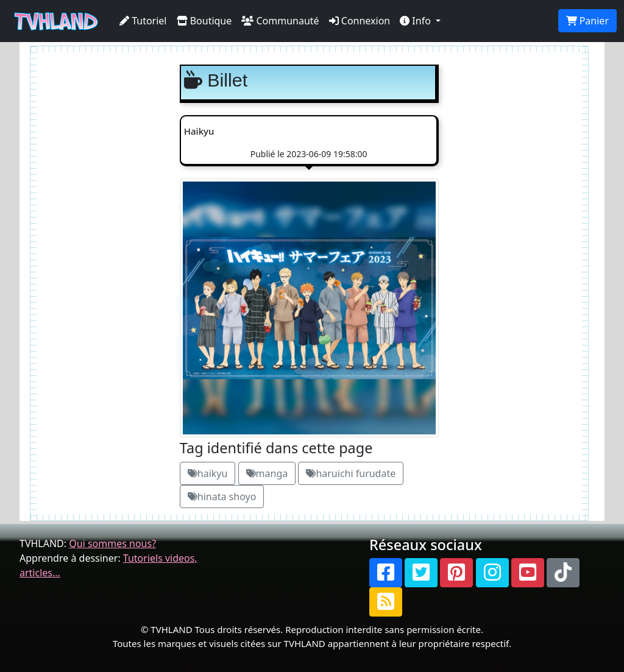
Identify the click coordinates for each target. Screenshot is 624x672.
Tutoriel (143, 21)
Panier (587, 21)
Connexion (360, 21)
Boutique (204, 21)
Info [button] (417, 21)
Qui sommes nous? (112, 543)
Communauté (280, 21)
